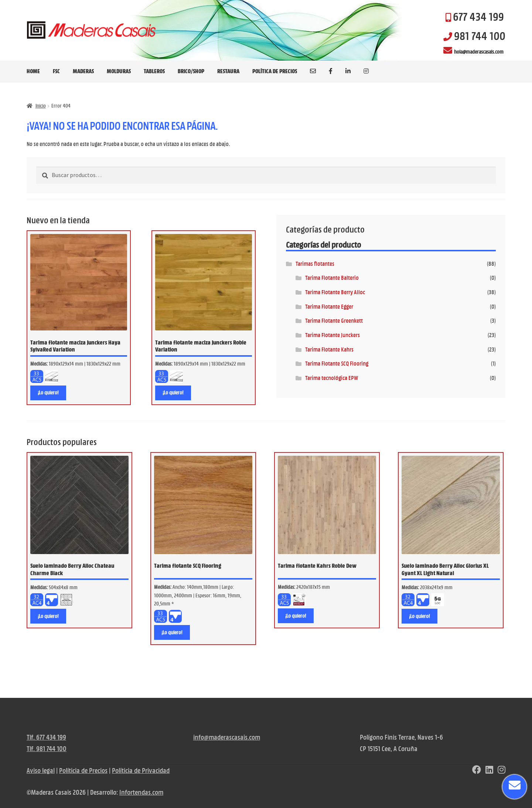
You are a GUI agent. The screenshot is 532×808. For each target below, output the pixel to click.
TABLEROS (154, 71)
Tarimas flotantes (315, 264)
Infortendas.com (141, 792)
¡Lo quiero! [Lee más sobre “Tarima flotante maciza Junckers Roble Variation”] (173, 393)
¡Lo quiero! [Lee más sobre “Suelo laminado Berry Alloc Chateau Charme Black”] (48, 616)
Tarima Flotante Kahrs (329, 349)
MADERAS (83, 71)
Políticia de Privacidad (141, 770)
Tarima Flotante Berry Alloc (335, 292)
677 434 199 (478, 17)
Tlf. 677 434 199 (46, 737)
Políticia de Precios (83, 770)
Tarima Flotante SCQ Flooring (337, 364)
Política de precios (275, 71)
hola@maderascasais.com (479, 52)
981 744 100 (480, 36)
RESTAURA (228, 71)
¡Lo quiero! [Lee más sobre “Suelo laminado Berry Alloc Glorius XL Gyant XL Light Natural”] (420, 616)
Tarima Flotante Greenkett (334, 321)
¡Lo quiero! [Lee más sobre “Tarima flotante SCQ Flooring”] (172, 632)
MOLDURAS (119, 71)
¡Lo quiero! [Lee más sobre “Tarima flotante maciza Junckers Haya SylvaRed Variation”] (48, 393)
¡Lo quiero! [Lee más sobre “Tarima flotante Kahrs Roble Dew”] (296, 616)
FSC (56, 71)
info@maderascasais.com (227, 737)
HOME (33, 71)
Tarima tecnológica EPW (332, 378)
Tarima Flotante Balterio (332, 278)
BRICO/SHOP (191, 71)
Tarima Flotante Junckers (332, 335)
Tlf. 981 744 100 (47, 749)
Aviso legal (41, 770)
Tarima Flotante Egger (329, 307)
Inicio (41, 106)
